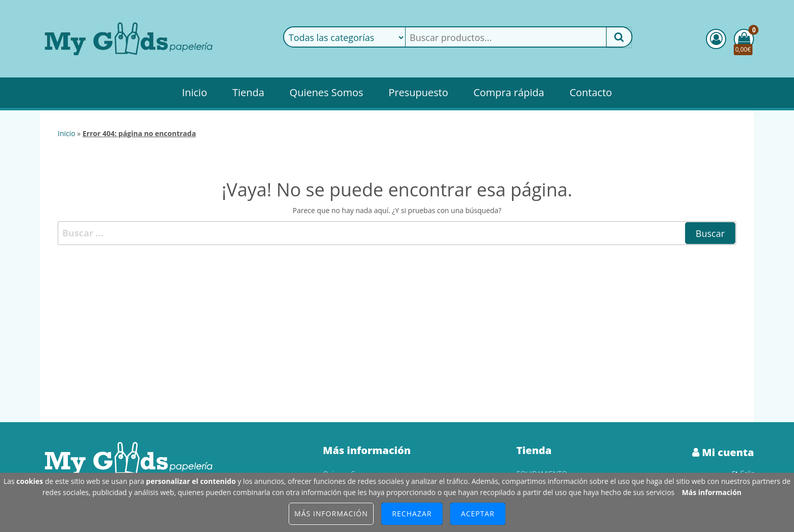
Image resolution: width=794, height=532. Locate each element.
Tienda (248, 92)
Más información (712, 492)
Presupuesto (418, 92)
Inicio (194, 92)
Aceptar (478, 514)
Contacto (591, 92)
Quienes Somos (326, 92)
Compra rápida (509, 92)
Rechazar (412, 514)
